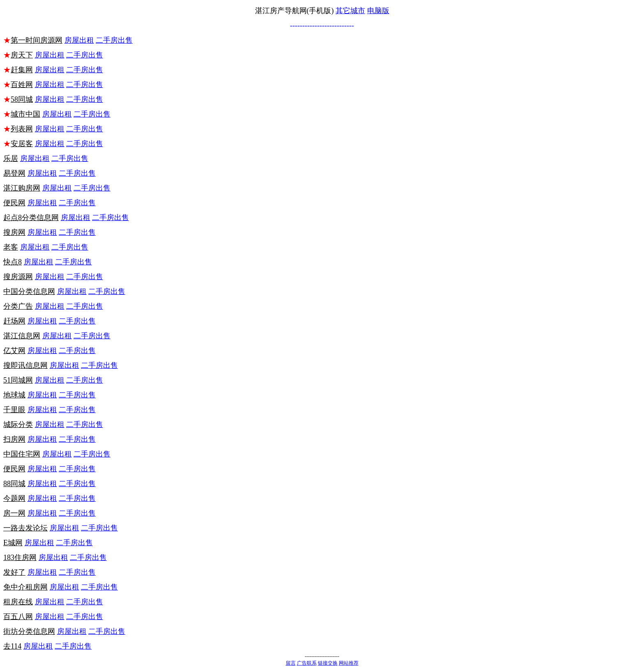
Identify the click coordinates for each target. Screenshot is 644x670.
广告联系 (307, 663)
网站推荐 (349, 663)
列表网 (22, 129)
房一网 (14, 513)
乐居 (11, 158)
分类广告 (18, 306)
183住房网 (20, 558)
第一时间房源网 (37, 40)
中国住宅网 (22, 454)
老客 (11, 247)
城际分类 (18, 424)
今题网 (14, 498)
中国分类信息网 (29, 291)
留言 (291, 663)
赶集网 (22, 70)
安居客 (22, 144)
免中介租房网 (25, 587)
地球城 (14, 395)
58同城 (22, 99)
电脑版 (378, 11)
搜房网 (14, 232)
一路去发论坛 (25, 528)
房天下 (22, 55)
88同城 (14, 484)
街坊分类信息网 (29, 631)
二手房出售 (114, 40)
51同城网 (18, 380)
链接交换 (328, 663)
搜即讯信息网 (25, 365)
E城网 (13, 543)
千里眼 (14, 410)
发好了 (14, 572)
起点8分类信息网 (31, 218)
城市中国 (25, 114)
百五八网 (18, 617)
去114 (12, 646)
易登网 (14, 173)
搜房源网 (18, 277)
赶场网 (14, 321)
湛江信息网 (22, 336)
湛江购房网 (22, 188)
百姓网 (22, 85)
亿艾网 (14, 351)
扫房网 (14, 439)
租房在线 (18, 602)
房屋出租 (79, 40)
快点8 (13, 262)
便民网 (14, 203)
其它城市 (350, 11)
